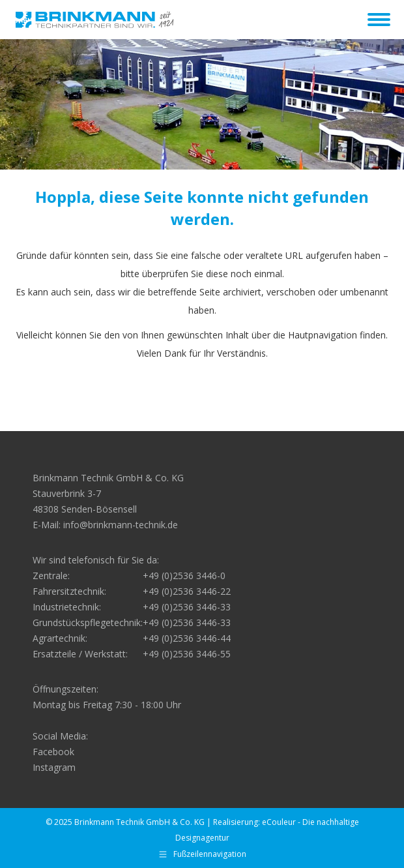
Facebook (53, 752)
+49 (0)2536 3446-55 (187, 654)
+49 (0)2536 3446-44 (187, 638)
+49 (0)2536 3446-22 (187, 591)
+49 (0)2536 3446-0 (184, 576)
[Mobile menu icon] (379, 20)
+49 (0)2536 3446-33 (187, 607)
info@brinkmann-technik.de (121, 525)
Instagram (54, 767)
